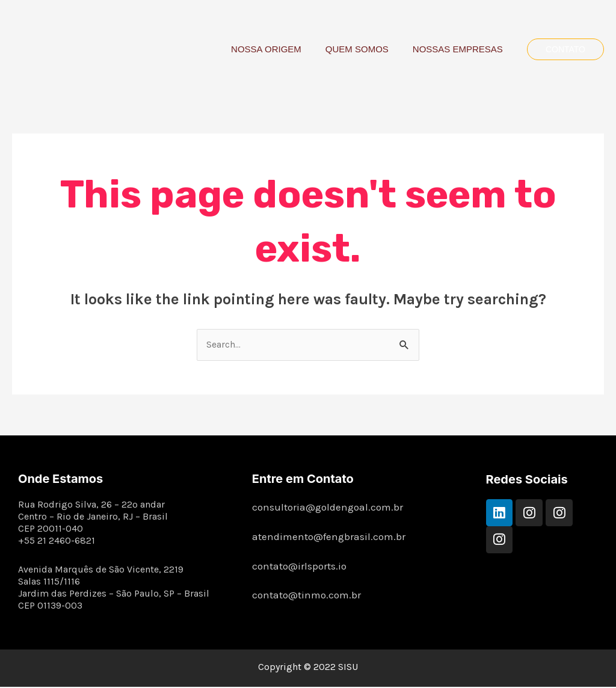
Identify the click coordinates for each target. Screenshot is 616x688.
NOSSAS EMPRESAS (461, 49)
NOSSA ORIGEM (281, 49)
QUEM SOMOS (366, 49)
